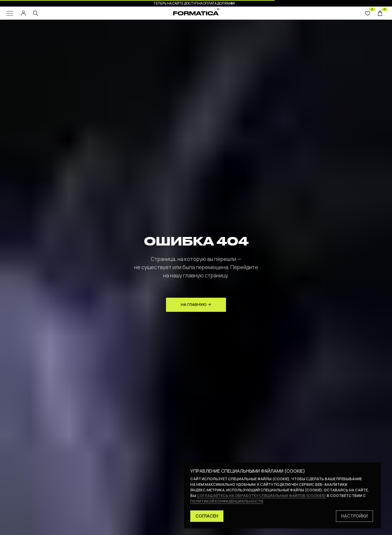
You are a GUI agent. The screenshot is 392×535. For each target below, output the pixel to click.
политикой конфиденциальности (227, 501)
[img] (36, 13)
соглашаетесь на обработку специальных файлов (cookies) (261, 495)
